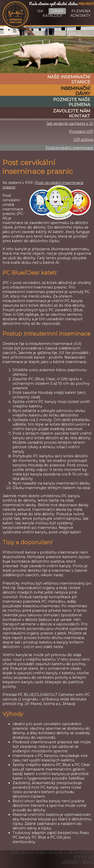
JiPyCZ (88, 862)
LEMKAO (70, 862)
